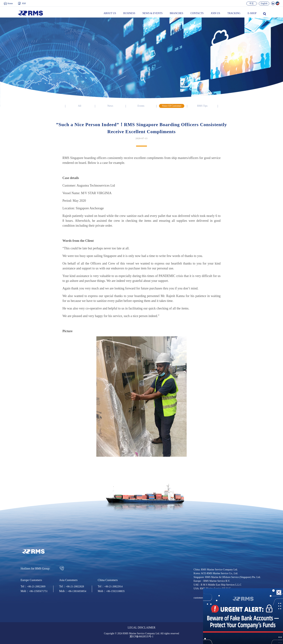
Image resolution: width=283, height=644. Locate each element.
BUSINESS (129, 13)
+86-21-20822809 (36, 587)
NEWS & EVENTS (152, 13)
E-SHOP (252, 13)
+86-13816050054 (77, 591)
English (264, 4)
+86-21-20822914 (113, 587)
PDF (24, 4)
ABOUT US (110, 13)
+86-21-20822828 (75, 587)
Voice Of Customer (172, 106)
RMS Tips (202, 106)
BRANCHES (176, 13)
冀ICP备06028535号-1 (141, 637)
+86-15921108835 (115, 591)
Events (141, 106)
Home (10, 4)
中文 (252, 4)
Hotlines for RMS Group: (42, 568)
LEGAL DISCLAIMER (141, 628)
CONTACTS (197, 13)
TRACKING (234, 13)
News (110, 106)
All (80, 106)
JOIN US (215, 13)
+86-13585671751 (38, 591)
